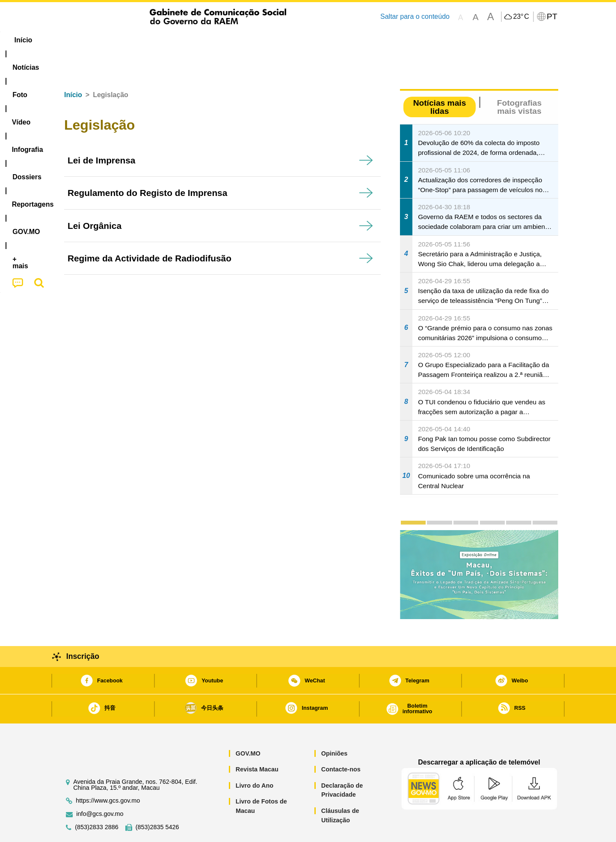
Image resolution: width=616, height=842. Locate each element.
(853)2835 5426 (157, 801)
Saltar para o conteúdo (415, 16)
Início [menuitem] (75, 40)
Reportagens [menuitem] (329, 40)
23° (521, 17)
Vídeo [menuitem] (188, 40)
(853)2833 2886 (97, 801)
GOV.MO (248, 727)
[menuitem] (115, 40)
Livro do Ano (255, 759)
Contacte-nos (341, 743)
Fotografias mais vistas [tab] (519, 81)
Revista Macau (257, 743)
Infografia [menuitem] (230, 40)
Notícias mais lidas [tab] (440, 81)
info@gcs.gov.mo (100, 788)
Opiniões (335, 727)
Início (73, 69)
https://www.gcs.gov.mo (108, 775)
